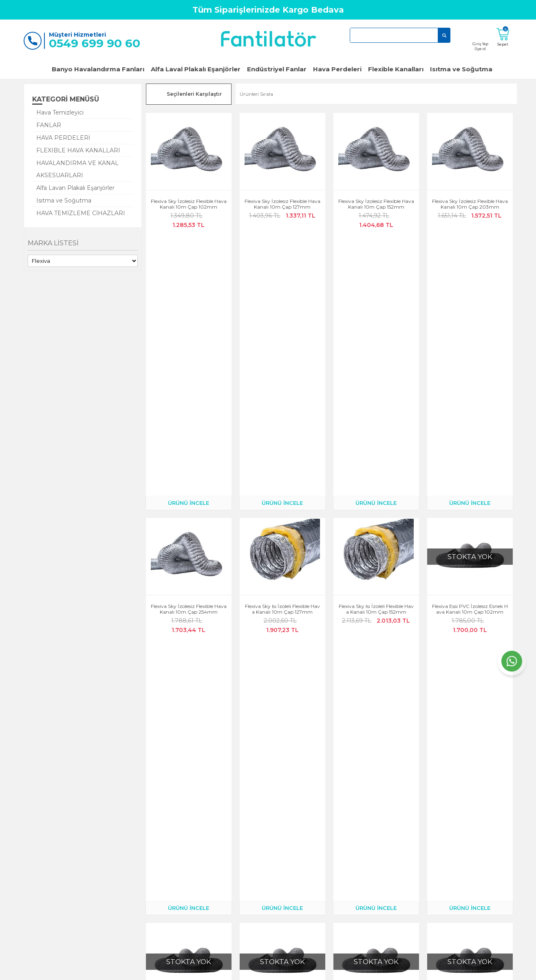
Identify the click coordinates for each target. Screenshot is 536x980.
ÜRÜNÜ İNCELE (189, 235)
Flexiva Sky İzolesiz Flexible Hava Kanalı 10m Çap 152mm (376, 204)
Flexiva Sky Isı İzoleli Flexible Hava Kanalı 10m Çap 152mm (376, 341)
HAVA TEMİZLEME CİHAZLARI (81, 213)
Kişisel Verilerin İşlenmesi (260, 887)
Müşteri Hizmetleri (172, 864)
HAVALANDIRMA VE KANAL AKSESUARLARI (77, 169)
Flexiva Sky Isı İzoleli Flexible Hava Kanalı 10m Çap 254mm (376, 615)
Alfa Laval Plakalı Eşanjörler (196, 69)
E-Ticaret (244, 970)
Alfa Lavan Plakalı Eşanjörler (75, 188)
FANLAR (49, 125)
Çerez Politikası (249, 841)
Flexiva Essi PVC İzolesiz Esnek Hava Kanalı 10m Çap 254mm (470, 478)
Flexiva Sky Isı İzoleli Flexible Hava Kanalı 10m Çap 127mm (282, 341)
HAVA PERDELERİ (63, 138)
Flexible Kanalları (396, 69)
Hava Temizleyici (60, 112)
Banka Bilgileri (167, 898)
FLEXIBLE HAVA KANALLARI (78, 150)
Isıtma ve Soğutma (461, 69)
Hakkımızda (83, 841)
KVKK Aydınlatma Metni (260, 875)
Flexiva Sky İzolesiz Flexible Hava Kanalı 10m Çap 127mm (282, 204)
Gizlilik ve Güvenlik (254, 830)
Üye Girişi (80, 875)
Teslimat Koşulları (171, 887)
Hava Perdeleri (337, 69)
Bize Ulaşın (82, 853)
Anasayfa (79, 830)
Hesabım (160, 830)
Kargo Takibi (165, 841)
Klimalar (323, 853)
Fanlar (321, 830)
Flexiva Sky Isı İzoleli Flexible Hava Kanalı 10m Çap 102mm (189, 615)
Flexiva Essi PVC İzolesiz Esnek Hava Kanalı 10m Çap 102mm (470, 341)
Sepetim (160, 875)
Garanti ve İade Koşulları (97, 864)
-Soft (224, 970)
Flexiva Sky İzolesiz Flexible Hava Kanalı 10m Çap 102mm (189, 204)
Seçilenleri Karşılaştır (194, 94)
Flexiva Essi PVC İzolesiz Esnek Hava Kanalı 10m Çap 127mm (189, 478)
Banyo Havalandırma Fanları (98, 69)
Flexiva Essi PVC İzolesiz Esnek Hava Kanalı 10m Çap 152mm (282, 478)
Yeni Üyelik (81, 887)
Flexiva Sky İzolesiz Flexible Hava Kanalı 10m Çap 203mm (470, 204)
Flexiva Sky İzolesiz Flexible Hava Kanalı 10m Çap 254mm (189, 341)
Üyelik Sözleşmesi (252, 853)
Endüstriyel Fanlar (277, 69)
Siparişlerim (164, 853)
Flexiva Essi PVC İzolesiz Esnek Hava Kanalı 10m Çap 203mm (376, 478)
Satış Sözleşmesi (251, 864)
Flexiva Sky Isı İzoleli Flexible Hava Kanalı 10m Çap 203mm (282, 615)
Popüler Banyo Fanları (340, 841)
